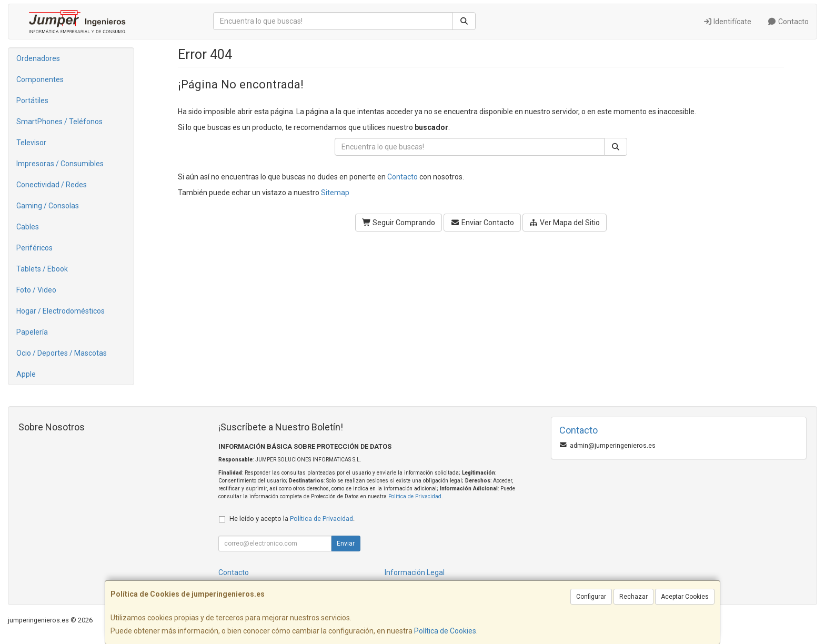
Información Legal (415, 572)
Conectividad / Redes (52, 185)
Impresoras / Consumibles (60, 164)
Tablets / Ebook (42, 269)
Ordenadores (38, 58)
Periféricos (34, 248)
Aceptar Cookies (685, 597)
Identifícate (727, 22)
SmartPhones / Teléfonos (59, 122)
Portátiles (32, 100)
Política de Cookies (445, 631)
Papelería (32, 332)
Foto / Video (36, 290)
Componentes (40, 79)
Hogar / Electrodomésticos (61, 311)
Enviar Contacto (482, 223)
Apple (26, 374)
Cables (28, 227)
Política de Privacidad (415, 496)
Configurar (591, 597)
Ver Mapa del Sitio (565, 223)
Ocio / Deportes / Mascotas (62, 353)
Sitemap (335, 193)
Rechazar (633, 597)
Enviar (346, 544)
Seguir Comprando (399, 223)
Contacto (788, 22)
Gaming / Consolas (48, 206)
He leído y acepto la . (292, 519)
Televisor (31, 143)
